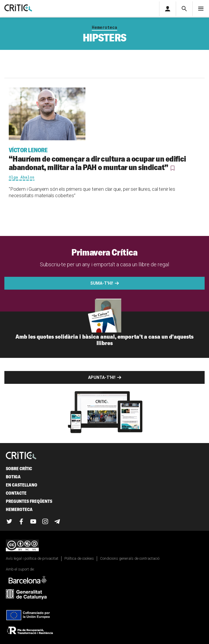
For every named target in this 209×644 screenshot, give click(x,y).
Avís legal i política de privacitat (32, 558)
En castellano (22, 485)
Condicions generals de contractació (130, 558)
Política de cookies (79, 558)
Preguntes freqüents (29, 501)
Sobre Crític (19, 469)
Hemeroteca (104, 27)
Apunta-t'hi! (102, 377)
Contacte (16, 493)
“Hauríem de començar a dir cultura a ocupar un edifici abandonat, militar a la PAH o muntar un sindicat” (104, 159)
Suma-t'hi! (102, 283)
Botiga (13, 477)
